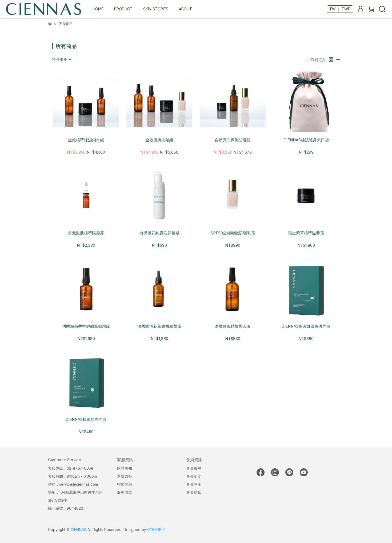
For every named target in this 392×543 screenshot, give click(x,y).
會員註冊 (194, 484)
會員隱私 (194, 492)
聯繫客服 (125, 484)
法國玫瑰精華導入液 (233, 326)
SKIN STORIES (156, 9)
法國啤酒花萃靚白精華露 (159, 326)
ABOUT (185, 9)
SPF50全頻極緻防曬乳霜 (233, 233)
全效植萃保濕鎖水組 (86, 140)
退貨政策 (125, 476)
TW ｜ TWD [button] (340, 9)
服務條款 (125, 492)
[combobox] (62, 59)
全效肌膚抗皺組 (159, 140)
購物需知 (125, 468)
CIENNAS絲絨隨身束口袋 (306, 140)
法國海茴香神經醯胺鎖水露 (86, 326)
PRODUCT (123, 9)
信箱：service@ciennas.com (73, 484)
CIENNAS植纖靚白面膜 (86, 420)
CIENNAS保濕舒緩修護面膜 (306, 326)
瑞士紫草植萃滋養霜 (306, 233)
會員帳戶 (194, 468)
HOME (98, 9)
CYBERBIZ (156, 530)
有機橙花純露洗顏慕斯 (159, 233)
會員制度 (194, 476)
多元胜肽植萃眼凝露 (86, 233)
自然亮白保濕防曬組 (233, 140)
